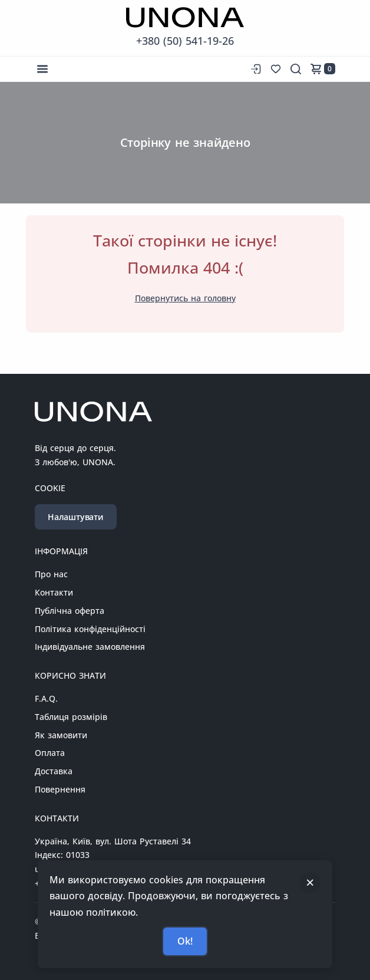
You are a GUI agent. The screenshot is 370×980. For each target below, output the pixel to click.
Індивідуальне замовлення (90, 647)
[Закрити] (310, 883)
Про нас (51, 574)
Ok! (185, 941)
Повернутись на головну (185, 298)
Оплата (50, 753)
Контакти (54, 592)
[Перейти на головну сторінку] (185, 17)
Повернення (60, 789)
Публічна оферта (70, 611)
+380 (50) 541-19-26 (185, 41)
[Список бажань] (276, 69)
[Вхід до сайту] (254, 69)
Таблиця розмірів (71, 717)
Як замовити (61, 735)
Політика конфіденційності (90, 629)
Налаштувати (76, 517)
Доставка (54, 771)
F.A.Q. (46, 698)
